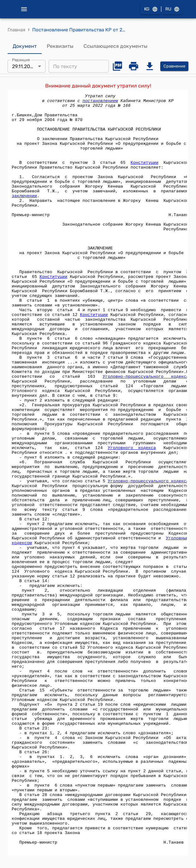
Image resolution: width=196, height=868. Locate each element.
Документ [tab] (25, 46)
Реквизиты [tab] (60, 46)
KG (150, 9)
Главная (16, 30)
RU (172, 9)
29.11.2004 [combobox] (24, 66)
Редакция (21, 60)
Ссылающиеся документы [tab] (115, 46)
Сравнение (174, 66)
